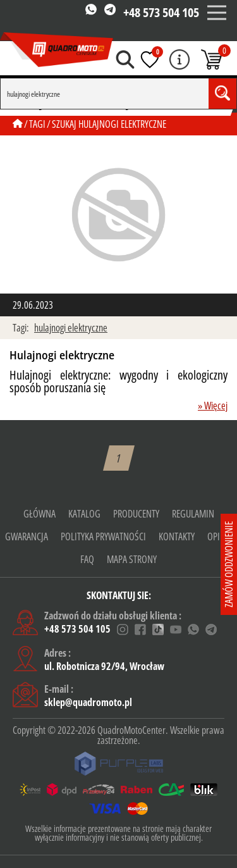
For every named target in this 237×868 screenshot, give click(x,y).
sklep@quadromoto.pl (88, 702)
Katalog (84, 514)
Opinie (220, 536)
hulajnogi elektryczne (71, 328)
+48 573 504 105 (161, 13)
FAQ (87, 559)
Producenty (136, 514)
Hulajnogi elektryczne (62, 356)
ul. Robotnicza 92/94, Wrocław (104, 666)
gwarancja (27, 536)
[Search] (104, 94)
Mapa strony (132, 559)
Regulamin (193, 514)
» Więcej (213, 406)
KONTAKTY (177, 536)
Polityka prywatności (103, 536)
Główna (39, 514)
